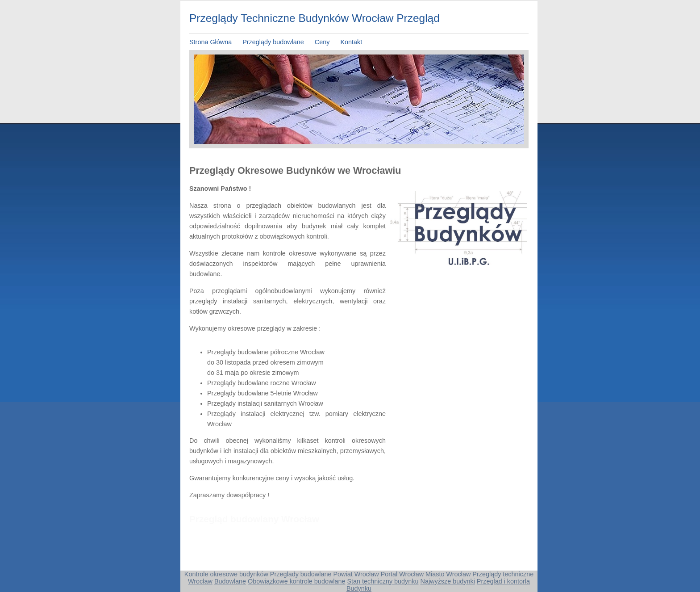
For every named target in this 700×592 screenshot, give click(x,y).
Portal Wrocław (402, 574)
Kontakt (351, 42)
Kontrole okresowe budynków (226, 574)
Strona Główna (210, 42)
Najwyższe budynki (447, 581)
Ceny (322, 42)
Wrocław (200, 581)
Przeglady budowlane (301, 574)
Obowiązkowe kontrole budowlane (296, 581)
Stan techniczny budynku (383, 581)
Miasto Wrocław (448, 574)
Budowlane (230, 581)
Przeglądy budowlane (274, 42)
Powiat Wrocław (356, 574)
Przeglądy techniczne (503, 574)
